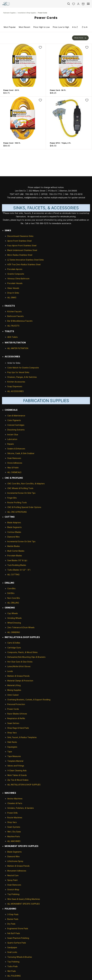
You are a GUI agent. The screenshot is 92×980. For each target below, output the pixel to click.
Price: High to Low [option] (42, 27)
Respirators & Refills (16, 718)
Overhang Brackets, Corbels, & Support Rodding (29, 700)
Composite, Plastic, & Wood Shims (22, 652)
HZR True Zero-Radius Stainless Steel (24, 264)
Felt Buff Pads (14, 933)
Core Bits (11, 588)
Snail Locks (12, 952)
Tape (10, 752)
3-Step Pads (13, 914)
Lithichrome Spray (15, 861)
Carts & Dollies (14, 643)
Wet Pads (12, 971)
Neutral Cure (13, 875)
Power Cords (43, 13)
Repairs (11, 444)
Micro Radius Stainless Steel (20, 255)
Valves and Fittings (16, 766)
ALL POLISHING (14, 976)
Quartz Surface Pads (17, 943)
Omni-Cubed (13, 695)
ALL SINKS (12, 297)
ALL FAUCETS (13, 326)
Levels (10, 671)
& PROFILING (21, 512)
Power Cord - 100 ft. (12, 143)
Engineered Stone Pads (18, 928)
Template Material (15, 761)
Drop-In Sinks (13, 293)
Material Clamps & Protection (20, 681)
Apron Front (13, 241)
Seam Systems (14, 827)
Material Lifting (14, 685)
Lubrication (12, 439)
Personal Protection (16, 704)
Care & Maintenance (16, 416)
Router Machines (15, 818)
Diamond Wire (13, 537)
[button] (72, 4)
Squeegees (12, 747)
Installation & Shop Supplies (27, 13)
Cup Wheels (13, 613)
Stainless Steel (25, 241)
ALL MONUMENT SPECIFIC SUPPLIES (24, 904)
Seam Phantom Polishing (18, 938)
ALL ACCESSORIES (16, 391)
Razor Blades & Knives (17, 714)
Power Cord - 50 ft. (58, 90)
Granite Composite (16, 274)
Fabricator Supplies (9, 13)
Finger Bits (12, 498)
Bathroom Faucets (16, 316)
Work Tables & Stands (17, 775)
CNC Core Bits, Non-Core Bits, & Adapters (26, 484)
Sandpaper (12, 947)
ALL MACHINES (14, 841)
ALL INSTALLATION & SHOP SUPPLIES (24, 785)
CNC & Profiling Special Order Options (24, 507)
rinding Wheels (15, 618)
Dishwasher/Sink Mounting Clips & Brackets (26, 657)
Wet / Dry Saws (14, 832)
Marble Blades (14, 546)
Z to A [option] (85, 27)
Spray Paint (13, 880)
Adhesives (17, 463)
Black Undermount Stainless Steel (22, 250)
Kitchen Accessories (16, 382)
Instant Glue (13, 435)
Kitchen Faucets (15, 311)
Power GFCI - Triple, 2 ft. (60, 143)
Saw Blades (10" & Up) (17, 560)
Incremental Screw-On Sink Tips (21, 493)
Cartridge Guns (14, 648)
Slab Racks (12, 742)
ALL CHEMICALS (14, 472)
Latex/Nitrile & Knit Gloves (19, 666)
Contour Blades (14, 532)
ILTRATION (24, 348)
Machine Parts (14, 836)
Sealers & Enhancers (16, 449)
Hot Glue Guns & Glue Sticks (20, 662)
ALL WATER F (13, 348)
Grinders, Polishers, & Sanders (21, 808)
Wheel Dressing (14, 623)
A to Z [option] (75, 27)
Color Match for (15, 368)
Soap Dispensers (15, 386)
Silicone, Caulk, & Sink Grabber (21, 453)
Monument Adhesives (17, 871)
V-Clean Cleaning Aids (17, 770)
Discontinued (13, 236)
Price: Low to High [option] (61, 27)
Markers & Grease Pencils (18, 676)
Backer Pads (13, 919)
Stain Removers (14, 458)
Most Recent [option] (25, 27)
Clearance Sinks (26, 236)
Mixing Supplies (14, 690)
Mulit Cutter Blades (16, 551)
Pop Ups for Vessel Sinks (18, 372)
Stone (10, 463)
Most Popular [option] (10, 27)
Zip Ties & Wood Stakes (18, 780)
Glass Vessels (13, 288)
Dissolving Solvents (16, 430)
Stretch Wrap (13, 890)
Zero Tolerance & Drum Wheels (21, 627)
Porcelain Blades (15, 556)
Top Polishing (13, 894)
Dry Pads (11, 924)
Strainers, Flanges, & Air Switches (22, 377)
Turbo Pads (13, 966)
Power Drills (13, 813)
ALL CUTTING (13, 574)
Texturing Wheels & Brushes (20, 957)
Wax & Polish (13, 468)
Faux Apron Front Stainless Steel (22, 246)
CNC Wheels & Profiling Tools (20, 488)
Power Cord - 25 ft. (11, 90)
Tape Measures (14, 756)
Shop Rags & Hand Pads (18, 728)
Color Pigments (14, 420)
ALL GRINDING (14, 632)
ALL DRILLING (13, 603)
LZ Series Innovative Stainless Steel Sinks (26, 260)
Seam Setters (13, 723)
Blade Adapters (14, 523)
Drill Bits (11, 593)
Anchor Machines (15, 799)
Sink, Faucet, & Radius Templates (22, 737)
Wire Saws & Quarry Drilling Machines (24, 899)
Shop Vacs (12, 733)
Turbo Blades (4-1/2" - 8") (19, 570)
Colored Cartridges (16, 425)
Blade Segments (15, 527)
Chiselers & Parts (15, 803)
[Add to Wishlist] (40, 47)
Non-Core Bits (14, 598)
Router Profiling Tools (17, 502)
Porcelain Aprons (15, 269)
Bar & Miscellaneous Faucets (20, 321)
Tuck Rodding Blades (17, 565)
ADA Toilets (13, 337)
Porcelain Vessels (15, 283)
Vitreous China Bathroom (18, 279)
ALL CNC (11, 512)
